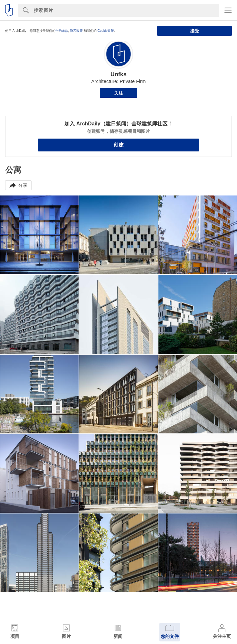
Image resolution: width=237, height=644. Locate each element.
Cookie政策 (106, 31)
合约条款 (62, 31)
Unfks (118, 74)
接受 (194, 31)
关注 (118, 93)
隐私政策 (76, 31)
